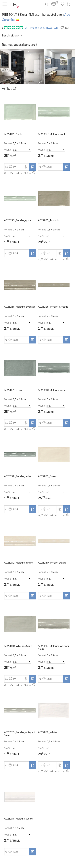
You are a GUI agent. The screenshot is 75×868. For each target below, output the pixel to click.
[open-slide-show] (20, 111)
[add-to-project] (32, 167)
